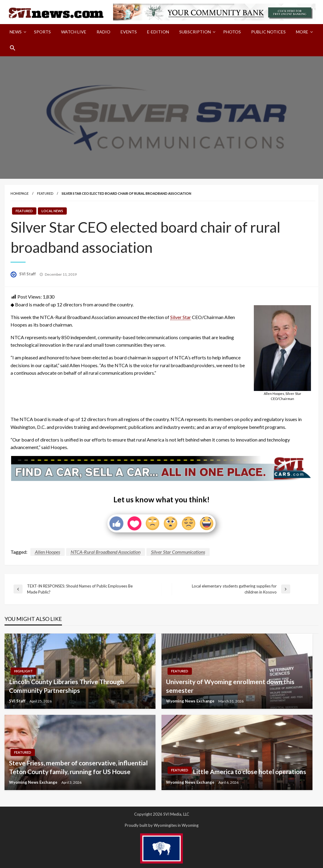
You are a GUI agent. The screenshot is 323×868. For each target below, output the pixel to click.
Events (129, 32)
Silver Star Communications (178, 552)
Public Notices (268, 32)
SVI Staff (28, 274)
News (16, 32)
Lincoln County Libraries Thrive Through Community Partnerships (66, 686)
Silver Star (181, 317)
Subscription (195, 32)
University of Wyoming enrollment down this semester (230, 686)
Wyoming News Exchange (191, 701)
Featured (45, 193)
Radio (103, 32)
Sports (42, 32)
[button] (13, 48)
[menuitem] (17, 32)
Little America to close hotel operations (249, 772)
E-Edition (158, 32)
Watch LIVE (74, 32)
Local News (52, 211)
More (302, 32)
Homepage (20, 193)
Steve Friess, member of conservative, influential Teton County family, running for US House (78, 767)
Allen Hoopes (48, 552)
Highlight (23, 671)
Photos (232, 32)
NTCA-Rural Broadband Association (106, 552)
